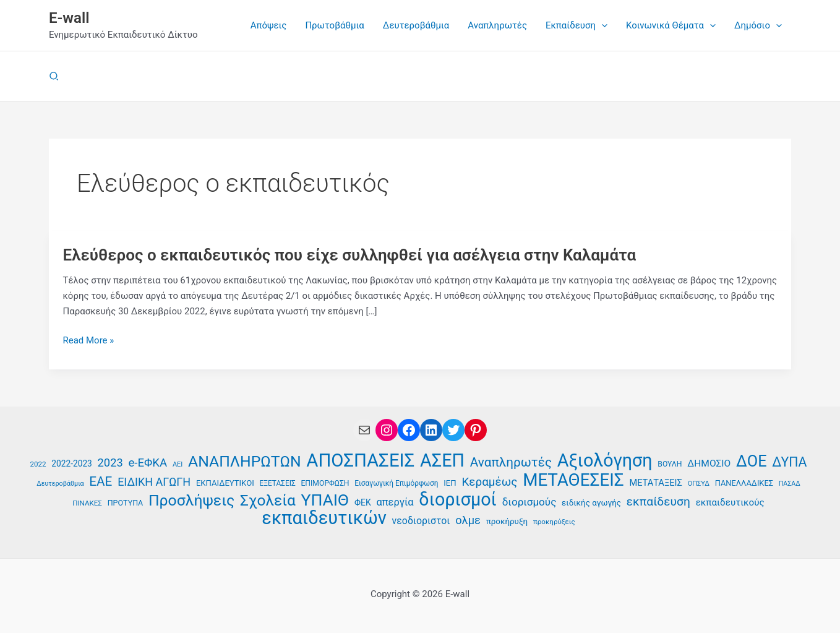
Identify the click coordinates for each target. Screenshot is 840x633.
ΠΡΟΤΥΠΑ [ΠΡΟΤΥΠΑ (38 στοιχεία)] (126, 503)
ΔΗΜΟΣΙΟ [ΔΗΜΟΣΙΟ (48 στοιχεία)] (709, 463)
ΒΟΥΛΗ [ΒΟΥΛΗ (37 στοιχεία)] (670, 464)
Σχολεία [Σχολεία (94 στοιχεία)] (268, 501)
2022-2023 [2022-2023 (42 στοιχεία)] (71, 463)
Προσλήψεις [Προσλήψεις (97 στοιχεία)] (191, 501)
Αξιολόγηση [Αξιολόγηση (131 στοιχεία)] (605, 461)
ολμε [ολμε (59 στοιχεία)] (468, 520)
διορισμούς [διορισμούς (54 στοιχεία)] (529, 502)
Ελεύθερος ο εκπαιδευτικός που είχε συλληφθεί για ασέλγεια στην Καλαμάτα (350, 255)
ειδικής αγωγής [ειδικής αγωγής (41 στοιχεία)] (591, 503)
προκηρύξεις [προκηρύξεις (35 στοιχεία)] (554, 522)
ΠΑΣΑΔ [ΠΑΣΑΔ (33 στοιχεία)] (790, 484)
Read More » (89, 341)
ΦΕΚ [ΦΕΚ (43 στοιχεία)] (363, 502)
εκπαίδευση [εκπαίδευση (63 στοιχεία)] (658, 502)
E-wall (69, 18)
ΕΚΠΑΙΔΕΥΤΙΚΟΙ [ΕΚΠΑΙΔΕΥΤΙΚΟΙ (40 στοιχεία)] (225, 483)
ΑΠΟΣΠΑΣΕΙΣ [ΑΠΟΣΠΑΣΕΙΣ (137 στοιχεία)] (360, 461)
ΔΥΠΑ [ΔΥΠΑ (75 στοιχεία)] (789, 462)
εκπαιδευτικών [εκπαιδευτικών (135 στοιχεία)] (324, 518)
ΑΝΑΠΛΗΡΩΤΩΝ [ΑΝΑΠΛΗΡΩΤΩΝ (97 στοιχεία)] (245, 462)
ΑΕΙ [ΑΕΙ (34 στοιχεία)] (178, 464)
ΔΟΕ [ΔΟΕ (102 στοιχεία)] (752, 461)
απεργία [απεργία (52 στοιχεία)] (395, 502)
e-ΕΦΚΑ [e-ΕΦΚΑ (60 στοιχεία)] (148, 463)
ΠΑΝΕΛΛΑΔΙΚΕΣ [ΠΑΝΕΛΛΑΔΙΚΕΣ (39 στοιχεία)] (744, 483)
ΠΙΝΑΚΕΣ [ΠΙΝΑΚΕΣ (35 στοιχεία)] (87, 503)
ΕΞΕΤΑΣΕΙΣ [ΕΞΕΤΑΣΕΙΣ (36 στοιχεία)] (277, 483)
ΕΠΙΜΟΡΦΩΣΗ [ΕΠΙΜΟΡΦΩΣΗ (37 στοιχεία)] (325, 483)
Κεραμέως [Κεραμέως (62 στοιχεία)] (489, 482)
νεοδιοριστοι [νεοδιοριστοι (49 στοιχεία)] (421, 521)
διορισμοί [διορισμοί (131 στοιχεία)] (458, 500)
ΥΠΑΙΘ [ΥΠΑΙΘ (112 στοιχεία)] (325, 500)
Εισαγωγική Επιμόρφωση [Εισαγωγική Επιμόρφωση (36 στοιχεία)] (396, 483)
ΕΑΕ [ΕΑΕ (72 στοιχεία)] (101, 481)
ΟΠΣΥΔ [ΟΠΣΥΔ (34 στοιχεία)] (699, 484)
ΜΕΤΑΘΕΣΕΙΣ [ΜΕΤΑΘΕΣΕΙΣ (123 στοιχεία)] (573, 480)
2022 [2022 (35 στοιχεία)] (38, 464)
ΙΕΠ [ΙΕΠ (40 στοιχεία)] (450, 483)
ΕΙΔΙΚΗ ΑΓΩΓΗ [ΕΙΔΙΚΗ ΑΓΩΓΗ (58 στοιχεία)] (154, 482)
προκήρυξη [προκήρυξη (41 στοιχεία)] (507, 521)
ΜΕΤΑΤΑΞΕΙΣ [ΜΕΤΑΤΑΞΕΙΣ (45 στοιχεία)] (656, 483)
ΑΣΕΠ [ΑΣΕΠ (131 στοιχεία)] (442, 461)
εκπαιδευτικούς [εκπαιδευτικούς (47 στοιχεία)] (730, 502)
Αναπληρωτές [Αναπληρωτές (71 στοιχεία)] (511, 462)
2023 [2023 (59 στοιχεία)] (110, 463)
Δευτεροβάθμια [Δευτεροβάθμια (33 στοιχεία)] (60, 484)
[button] (602, 25)
